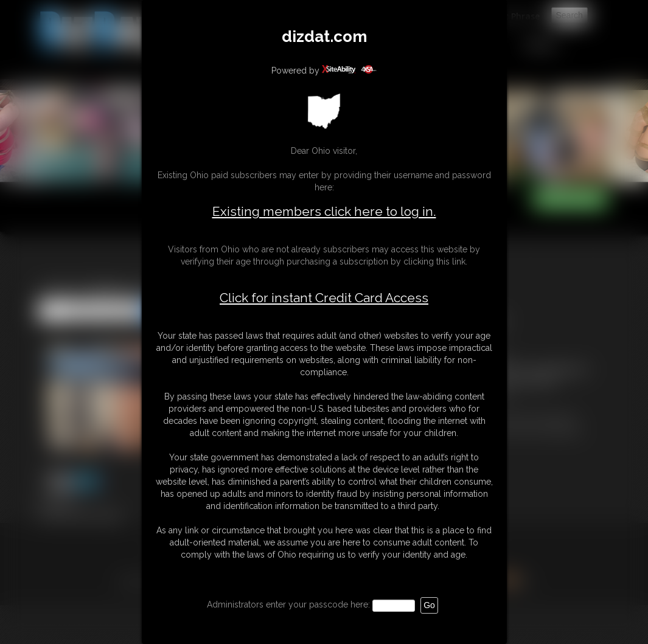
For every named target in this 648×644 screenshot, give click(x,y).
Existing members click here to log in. (324, 211)
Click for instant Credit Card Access (324, 298)
